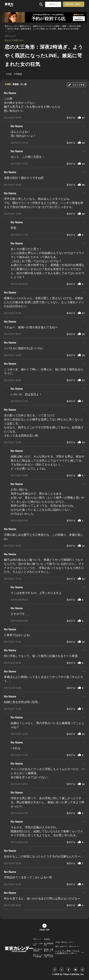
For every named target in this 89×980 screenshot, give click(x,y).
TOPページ (37, 939)
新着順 (16, 84)
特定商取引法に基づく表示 (49, 956)
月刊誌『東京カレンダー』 (65, 942)
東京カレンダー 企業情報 (38, 956)
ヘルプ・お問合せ (38, 944)
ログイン (53, 4)
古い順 (24, 84)
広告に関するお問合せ (38, 950)
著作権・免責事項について (49, 950)
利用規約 (47, 939)
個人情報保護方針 (49, 944)
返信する (71, 118)
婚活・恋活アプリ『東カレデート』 (68, 947)
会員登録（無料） (74, 4)
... (84, 92)
